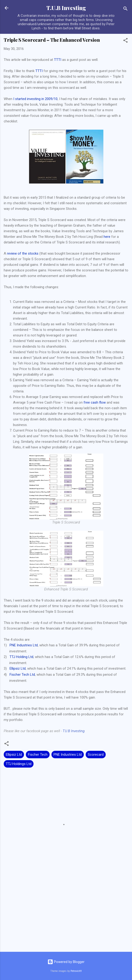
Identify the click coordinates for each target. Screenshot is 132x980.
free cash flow (95, 402)
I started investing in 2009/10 (35, 99)
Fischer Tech (38, 755)
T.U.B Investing (66, 8)
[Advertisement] (66, 912)
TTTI (58, 60)
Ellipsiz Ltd (18, 668)
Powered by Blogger (66, 962)
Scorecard (96, 755)
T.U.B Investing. (74, 731)
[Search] (125, 9)
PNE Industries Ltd (24, 645)
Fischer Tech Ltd (22, 675)
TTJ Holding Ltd (21, 657)
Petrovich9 (76, 971)
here (107, 237)
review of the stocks (23, 253)
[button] (125, 41)
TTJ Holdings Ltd (19, 764)
